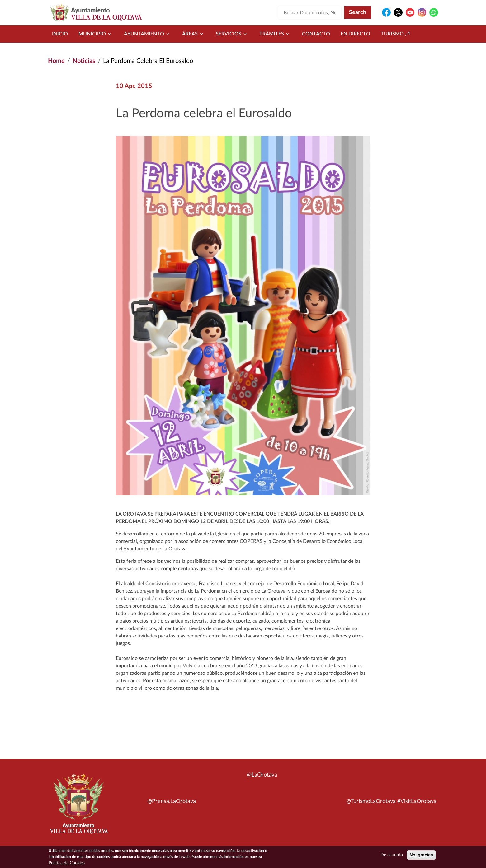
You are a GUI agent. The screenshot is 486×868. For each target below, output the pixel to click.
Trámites (275, 34)
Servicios (232, 34)
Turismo (396, 34)
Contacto (316, 34)
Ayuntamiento (148, 34)
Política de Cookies (67, 865)
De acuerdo (392, 857)
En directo (355, 34)
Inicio (60, 34)
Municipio (96, 34)
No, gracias (421, 857)
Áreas (194, 34)
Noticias (84, 61)
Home (56, 61)
